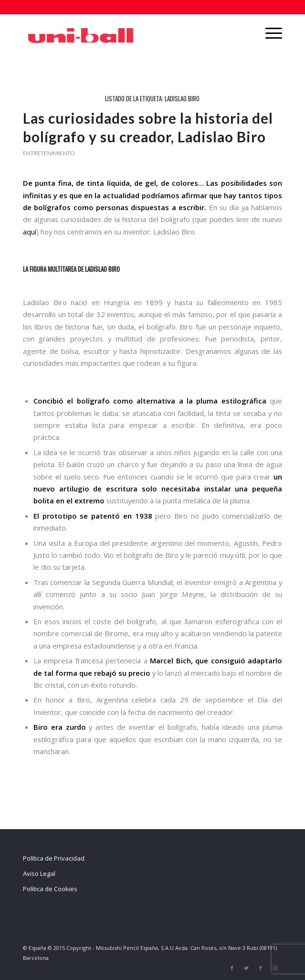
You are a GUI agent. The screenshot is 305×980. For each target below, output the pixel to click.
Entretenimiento (49, 153)
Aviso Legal (39, 873)
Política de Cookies (50, 889)
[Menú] (269, 33)
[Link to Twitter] (246, 968)
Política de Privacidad (54, 858)
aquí (30, 232)
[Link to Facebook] (232, 968)
